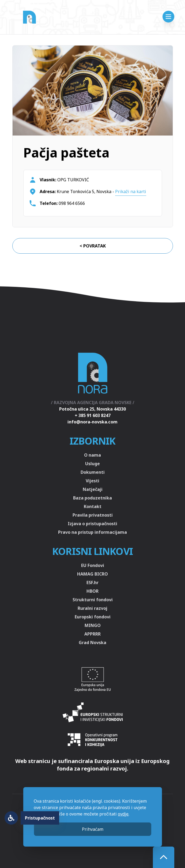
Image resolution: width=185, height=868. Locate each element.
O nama (92, 455)
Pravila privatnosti (93, 515)
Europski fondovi (93, 617)
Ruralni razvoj (92, 608)
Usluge (92, 464)
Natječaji (93, 489)
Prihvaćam (93, 829)
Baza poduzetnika (92, 498)
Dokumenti (93, 472)
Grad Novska (92, 642)
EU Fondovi (93, 565)
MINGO (93, 625)
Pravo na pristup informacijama (92, 532)
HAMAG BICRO (92, 574)
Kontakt (93, 506)
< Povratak (93, 246)
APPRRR (92, 634)
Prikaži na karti (131, 191)
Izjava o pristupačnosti (92, 524)
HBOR (92, 591)
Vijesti (92, 481)
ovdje (123, 814)
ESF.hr (92, 583)
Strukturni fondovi (93, 600)
